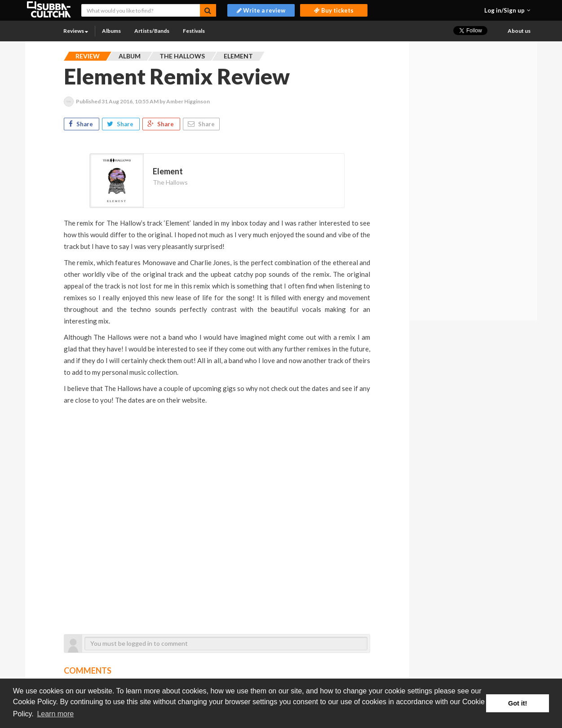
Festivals (194, 31)
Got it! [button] (518, 703)
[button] (507, 10)
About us (519, 31)
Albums (111, 31)
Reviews (76, 31)
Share (82, 124)
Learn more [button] (55, 714)
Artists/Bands (152, 31)
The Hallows (170, 182)
